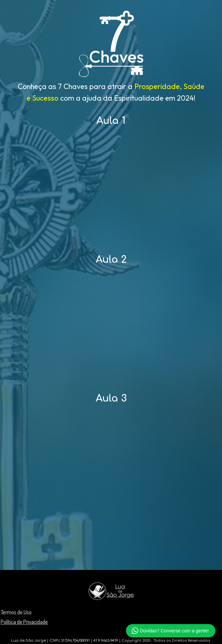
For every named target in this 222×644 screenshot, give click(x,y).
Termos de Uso (16, 612)
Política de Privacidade (24, 622)
